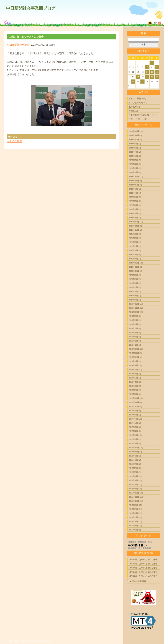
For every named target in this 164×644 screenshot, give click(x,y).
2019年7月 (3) (135, 324)
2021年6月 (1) (135, 246)
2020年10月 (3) (135, 271)
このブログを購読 (138, 581)
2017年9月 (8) (135, 411)
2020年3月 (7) (135, 300)
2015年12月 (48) (136, 493)
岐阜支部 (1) (134, 107)
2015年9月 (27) (135, 505)
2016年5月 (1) (135, 472)
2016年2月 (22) (135, 485)
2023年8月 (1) (135, 148)
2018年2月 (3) (135, 390)
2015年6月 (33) (135, 517)
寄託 (150, 542)
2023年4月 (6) (135, 164)
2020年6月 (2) (135, 287)
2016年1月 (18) (135, 489)
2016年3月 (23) (135, 480)
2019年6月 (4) (135, 328)
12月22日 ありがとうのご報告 (143, 576)
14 (147, 72)
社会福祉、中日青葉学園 (139, 548)
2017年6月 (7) (135, 423)
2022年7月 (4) (135, 193)
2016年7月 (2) (135, 464)
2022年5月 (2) (135, 201)
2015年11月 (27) (136, 497)
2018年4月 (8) (135, 382)
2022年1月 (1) (135, 218)
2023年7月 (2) (135, 152)
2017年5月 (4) (135, 427)
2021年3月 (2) (135, 259)
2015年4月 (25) (135, 526)
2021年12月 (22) (136, 222)
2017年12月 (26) (136, 398)
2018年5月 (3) (135, 378)
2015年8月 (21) (135, 509)
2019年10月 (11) (136, 312)
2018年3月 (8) (135, 386)
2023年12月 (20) (136, 131)
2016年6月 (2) (135, 468)
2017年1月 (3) (135, 443)
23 (157, 77)
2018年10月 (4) (135, 357)
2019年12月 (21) (136, 304)
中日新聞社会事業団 (18, 45)
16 (157, 72)
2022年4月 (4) (135, 205)
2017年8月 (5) (135, 415)
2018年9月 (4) (135, 361)
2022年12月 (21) (136, 177)
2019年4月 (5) (135, 333)
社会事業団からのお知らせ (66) (143, 115)
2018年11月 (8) (135, 353)
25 (133, 81)
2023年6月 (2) (135, 156)
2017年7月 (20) (135, 419)
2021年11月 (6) (135, 226)
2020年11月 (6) (135, 267)
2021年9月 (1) (135, 234)
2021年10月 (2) (135, 230)
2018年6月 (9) (135, 374)
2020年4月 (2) (135, 296)
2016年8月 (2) (135, 460)
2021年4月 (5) (135, 255)
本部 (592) (133, 111)
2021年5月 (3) (135, 250)
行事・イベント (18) (138, 119)
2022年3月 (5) (135, 209)
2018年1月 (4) (135, 394)
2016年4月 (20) (135, 476)
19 (138, 77)
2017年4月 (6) (135, 431)
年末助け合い (137, 545)
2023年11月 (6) (135, 135)
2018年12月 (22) (136, 349)
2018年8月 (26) (135, 365)
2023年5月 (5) (135, 160)
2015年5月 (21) (135, 522)
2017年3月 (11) (135, 435)
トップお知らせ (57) (138, 103)
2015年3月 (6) (135, 530)
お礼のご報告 (15, 141)
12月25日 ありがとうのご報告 (143, 572)
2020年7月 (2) (135, 283)
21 (147, 77)
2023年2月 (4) (135, 172)
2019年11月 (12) (136, 308)
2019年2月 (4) (135, 341)
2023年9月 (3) (135, 144)
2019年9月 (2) (135, 316)
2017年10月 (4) (135, 407)
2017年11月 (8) (135, 402)
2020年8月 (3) (135, 279)
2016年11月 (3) (135, 452)
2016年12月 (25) (136, 448)
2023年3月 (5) (135, 168)
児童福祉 (142, 542)
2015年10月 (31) (136, 501)
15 (152, 72)
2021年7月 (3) (135, 242)
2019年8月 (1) (135, 320)
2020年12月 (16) (136, 263)
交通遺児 (132, 542)
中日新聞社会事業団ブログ (31, 8)
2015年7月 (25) (135, 513)
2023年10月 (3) (135, 140)
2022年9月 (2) (135, 189)
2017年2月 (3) (135, 439)
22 (152, 77)
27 (142, 81)
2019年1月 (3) (135, 345)
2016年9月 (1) (135, 456)
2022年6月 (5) (135, 197)
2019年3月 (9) (135, 337)
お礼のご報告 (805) (137, 98)
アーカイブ (146, 125)
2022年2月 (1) (135, 213)
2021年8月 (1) (135, 238)
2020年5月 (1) (135, 292)
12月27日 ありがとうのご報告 (143, 559)
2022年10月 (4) (135, 185)
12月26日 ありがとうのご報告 (143, 568)
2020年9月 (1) (135, 275)
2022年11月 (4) (135, 181)
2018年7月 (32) (135, 370)
